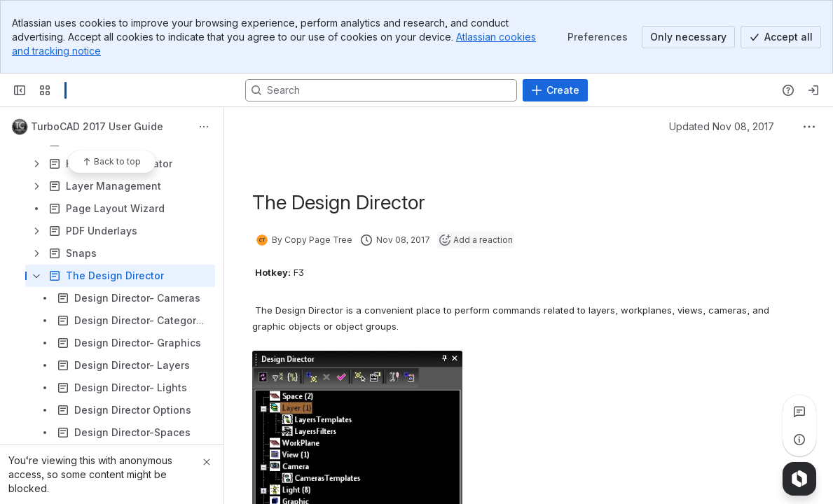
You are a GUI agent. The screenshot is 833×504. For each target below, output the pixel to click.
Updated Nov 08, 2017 (722, 126)
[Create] (555, 90)
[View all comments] (799, 412)
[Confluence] (66, 90)
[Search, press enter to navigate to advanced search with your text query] (381, 90)
